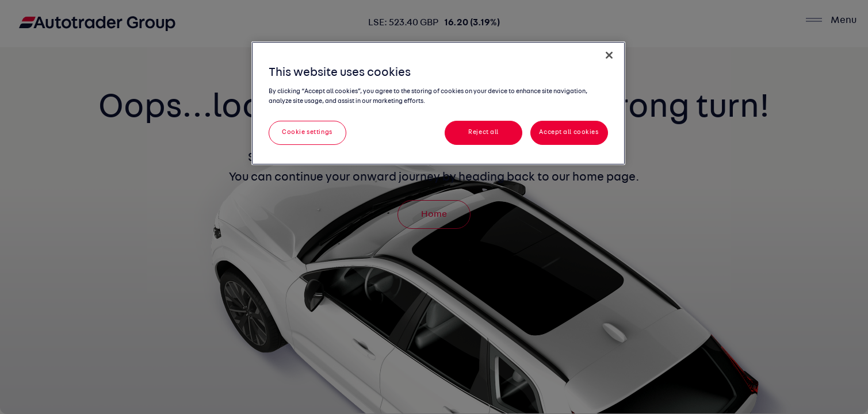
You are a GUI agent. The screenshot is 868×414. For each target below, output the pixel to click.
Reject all (483, 132)
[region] (438, 103)
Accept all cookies (569, 132)
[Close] (609, 55)
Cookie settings (307, 132)
